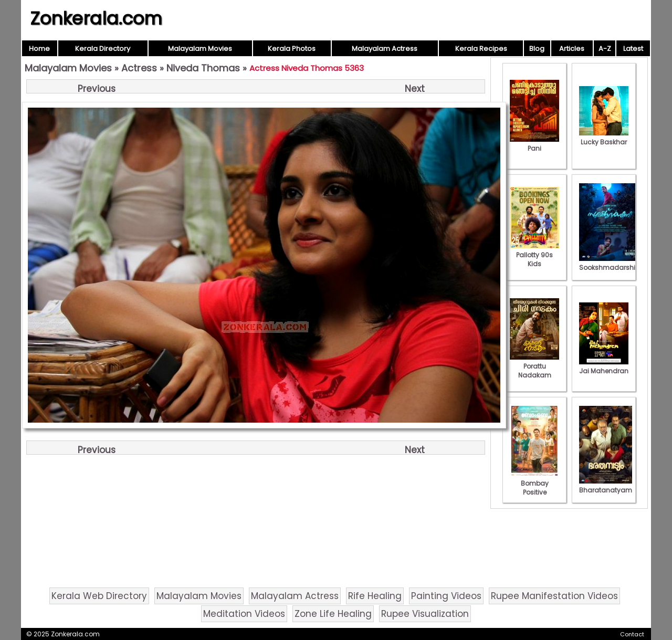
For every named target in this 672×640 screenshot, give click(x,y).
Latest (633, 49)
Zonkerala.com (96, 18)
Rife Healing (375, 596)
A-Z (605, 49)
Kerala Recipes (481, 49)
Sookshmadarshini (610, 263)
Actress (139, 68)
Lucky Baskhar (604, 138)
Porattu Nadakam (534, 366)
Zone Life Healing (333, 614)
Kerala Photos (292, 49)
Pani (534, 144)
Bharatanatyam (606, 486)
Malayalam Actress (385, 49)
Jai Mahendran (604, 366)
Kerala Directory (103, 49)
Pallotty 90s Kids (534, 255)
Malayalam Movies (200, 49)
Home (39, 49)
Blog (537, 49)
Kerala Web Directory (99, 596)
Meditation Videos (244, 614)
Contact (632, 634)
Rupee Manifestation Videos (554, 596)
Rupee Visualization (425, 614)
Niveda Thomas (203, 68)
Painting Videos (446, 596)
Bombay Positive (534, 483)
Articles (572, 49)
